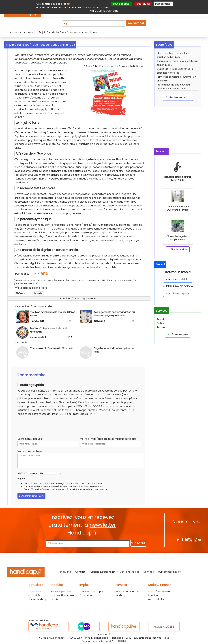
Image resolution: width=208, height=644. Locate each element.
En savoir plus (177, 334)
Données (149, 572)
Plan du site (64, 572)
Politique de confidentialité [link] (104, 11)
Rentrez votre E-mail (33, 544)
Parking (161, 323)
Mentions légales (129, 572)
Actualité (38, 293)
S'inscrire (138, 543)
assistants (98, 486)
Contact (80, 572)
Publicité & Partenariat (102, 572)
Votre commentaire (30, 451)
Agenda (161, 319)
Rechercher (136, 23)
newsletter (103, 525)
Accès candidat (176, 279)
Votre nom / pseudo (30, 439)
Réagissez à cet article (33, 288)
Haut (166, 638)
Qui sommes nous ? (169, 572)
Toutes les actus (177, 97)
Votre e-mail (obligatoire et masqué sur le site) (109, 439)
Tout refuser (143, 4)
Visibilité (22, 473)
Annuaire (162, 327)
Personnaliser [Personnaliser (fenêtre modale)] (163, 4)
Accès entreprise (177, 293)
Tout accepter (122, 4)
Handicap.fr (119, 638)
